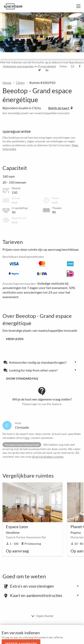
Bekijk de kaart (60, 108)
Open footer (42, 616)
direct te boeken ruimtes (48, 457)
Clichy (20, 83)
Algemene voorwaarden (18, 66)
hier (27, 438)
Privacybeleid (47, 66)
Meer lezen (15, 339)
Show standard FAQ (22, 378)
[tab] (41, 362)
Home (7, 83)
